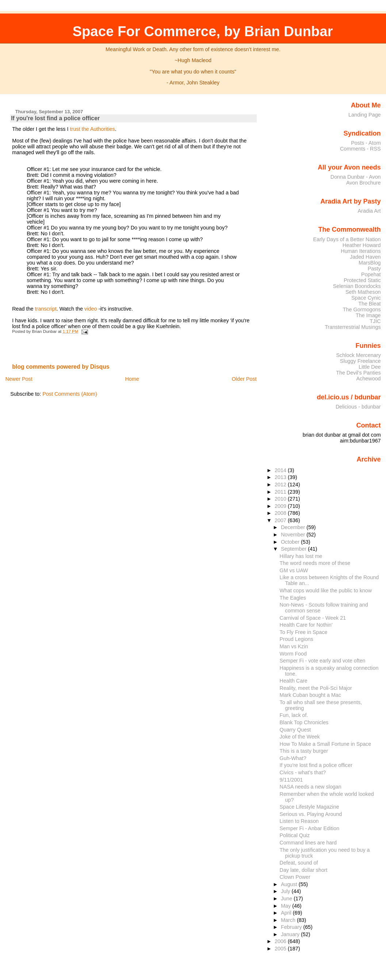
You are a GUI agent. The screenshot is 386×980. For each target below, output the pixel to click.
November (294, 535)
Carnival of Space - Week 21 (313, 618)
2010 (281, 499)
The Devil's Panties (358, 373)
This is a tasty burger (304, 751)
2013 (281, 477)
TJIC (375, 321)
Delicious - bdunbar (358, 407)
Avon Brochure (364, 183)
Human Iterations (361, 251)
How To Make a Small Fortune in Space (326, 744)
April (287, 913)
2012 (281, 485)
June (287, 899)
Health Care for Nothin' (306, 625)
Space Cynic (366, 298)
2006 (281, 941)
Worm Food (293, 654)
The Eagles (293, 598)
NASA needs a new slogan (311, 787)
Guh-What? (293, 758)
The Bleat (369, 304)
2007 (281, 520)
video (91, 309)
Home (132, 379)
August (290, 884)
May (286, 906)
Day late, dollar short (304, 870)
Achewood (369, 379)
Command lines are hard (308, 843)
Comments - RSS (360, 149)
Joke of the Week (300, 737)
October (291, 542)
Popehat (371, 274)
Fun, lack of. (294, 715)
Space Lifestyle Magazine (309, 807)
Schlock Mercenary (359, 355)
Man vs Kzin (294, 646)
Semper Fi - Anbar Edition (310, 828)
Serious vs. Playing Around (311, 814)
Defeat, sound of (299, 863)
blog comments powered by (61, 367)
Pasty (374, 269)
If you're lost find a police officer (55, 118)
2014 (281, 470)
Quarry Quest (295, 730)
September (294, 549)
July (286, 891)
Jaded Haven (365, 257)
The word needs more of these (315, 563)
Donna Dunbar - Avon (356, 177)
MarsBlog (370, 263)
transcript (46, 309)
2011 (281, 492)
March (289, 920)
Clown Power (295, 877)
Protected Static (362, 280)
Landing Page (365, 115)
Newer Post (19, 379)
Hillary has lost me (301, 556)
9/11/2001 (291, 780)
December (294, 527)
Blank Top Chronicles (304, 722)
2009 (281, 506)
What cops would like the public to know (326, 590)
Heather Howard (362, 245)
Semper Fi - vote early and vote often (323, 661)
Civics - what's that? (303, 772)
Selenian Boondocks (357, 286)
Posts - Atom (366, 143)
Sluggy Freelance (360, 361)
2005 (281, 949)
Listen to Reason (299, 821)
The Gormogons (362, 309)
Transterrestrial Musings (353, 327)
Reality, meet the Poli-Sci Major (316, 688)
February (292, 927)
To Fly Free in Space (304, 632)
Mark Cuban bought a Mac (310, 695)
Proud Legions (297, 639)
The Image (368, 315)
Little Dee (370, 367)
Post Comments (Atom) (70, 394)
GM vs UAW (294, 570)
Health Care (294, 681)
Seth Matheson (363, 292)
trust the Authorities (93, 129)
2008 (281, 513)
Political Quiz (295, 835)
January (291, 934)
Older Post (244, 379)
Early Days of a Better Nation (347, 239)
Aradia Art (369, 211)
